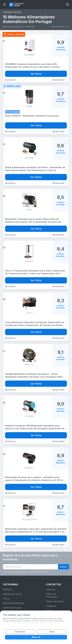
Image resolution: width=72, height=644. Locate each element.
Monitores (7, 589)
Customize (20, 632)
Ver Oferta (36, 74)
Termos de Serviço (55, 601)
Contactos (51, 589)
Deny (52, 632)
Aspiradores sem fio (12, 594)
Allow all (36, 637)
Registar (64, 567)
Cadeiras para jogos (12, 608)
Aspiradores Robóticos (13, 603)
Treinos (6, 599)
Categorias (51, 606)
